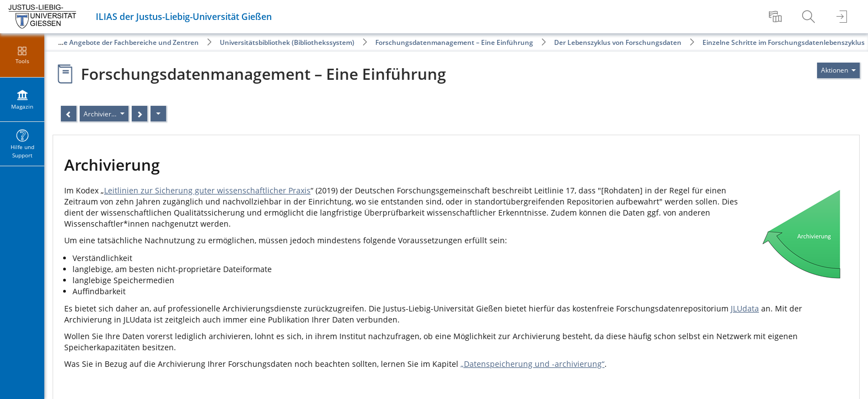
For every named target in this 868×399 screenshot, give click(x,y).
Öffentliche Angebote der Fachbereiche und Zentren (115, 42)
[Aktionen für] (838, 70)
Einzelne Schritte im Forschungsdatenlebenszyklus (784, 42)
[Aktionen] (158, 114)
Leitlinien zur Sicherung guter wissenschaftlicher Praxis (207, 190)
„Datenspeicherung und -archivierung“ (533, 364)
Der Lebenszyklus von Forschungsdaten (618, 42)
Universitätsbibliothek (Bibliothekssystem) (287, 42)
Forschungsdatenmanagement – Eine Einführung (454, 42)
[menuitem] (777, 17)
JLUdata (745, 308)
